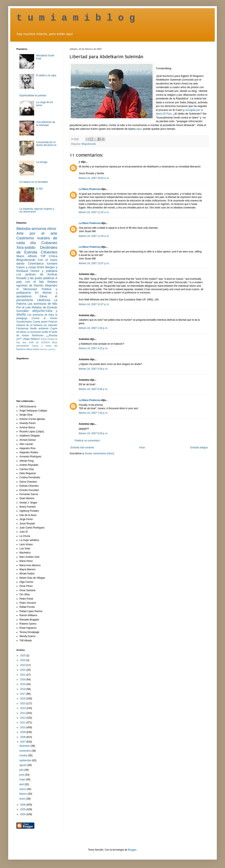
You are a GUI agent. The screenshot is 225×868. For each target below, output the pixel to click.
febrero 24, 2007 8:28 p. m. (93, 433)
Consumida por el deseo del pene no (46, 144)
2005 (23, 809)
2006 (23, 805)
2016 (23, 699)
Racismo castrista (47, 349)
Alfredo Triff (36, 256)
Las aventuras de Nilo (42, 304)
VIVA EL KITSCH (39, 342)
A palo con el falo (37, 280)
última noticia (33, 349)
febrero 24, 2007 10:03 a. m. (94, 178)
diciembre (25, 746)
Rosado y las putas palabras (35, 278)
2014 (23, 708)
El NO (39, 189)
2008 (23, 737)
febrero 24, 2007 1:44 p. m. (93, 328)
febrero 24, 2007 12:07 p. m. (94, 263)
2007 (23, 742)
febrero (23, 794)
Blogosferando (89, 144)
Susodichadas (24, 322)
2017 (23, 694)
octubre (24, 756)
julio (22, 770)
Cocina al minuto (44, 318)
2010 (23, 727)
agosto (23, 765)
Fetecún (53, 322)
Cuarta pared (40, 322)
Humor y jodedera (44, 271)
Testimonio (38, 335)
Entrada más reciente (82, 448)
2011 (23, 723)
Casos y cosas (26, 267)
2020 (23, 679)
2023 (23, 665)
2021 (23, 675)
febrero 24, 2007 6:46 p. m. (93, 389)
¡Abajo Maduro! (31, 339)
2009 (23, 732)
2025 (23, 656)
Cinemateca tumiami (43, 264)
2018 (23, 689)
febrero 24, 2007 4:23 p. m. (93, 348)
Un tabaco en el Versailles (34, 182)
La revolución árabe (38, 332)
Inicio (142, 448)
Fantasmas (22, 328)
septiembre (26, 760)
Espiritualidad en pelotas (33, 95)
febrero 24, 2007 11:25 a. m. (94, 212)
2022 (23, 670)
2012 (23, 718)
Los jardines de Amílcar (37, 274)
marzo (23, 789)
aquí (139, 129)
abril (22, 784)
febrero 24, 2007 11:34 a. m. (94, 236)
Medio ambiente (39, 328)
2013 (23, 713)
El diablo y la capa (46, 75)
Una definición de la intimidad (46, 124)
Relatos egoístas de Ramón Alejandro (37, 284)
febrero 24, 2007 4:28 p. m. (93, 369)
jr (80, 162)
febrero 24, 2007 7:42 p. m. (93, 413)
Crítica (53, 256)
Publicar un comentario (87, 441)
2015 (23, 703)
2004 (23, 814)
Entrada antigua (199, 448)
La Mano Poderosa (90, 189)
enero (23, 799)
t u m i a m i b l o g (76, 18)
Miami (20, 256)
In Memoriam (27, 289)
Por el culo (24, 307)
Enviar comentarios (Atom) (100, 453)
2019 (23, 684)
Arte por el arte (37, 233)
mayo (23, 779)
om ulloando (50, 325)
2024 (23, 660)
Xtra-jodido (26, 247)
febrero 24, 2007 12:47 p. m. (94, 304)
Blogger (132, 850)
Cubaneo (49, 243)
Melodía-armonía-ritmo (36, 229)
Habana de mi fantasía (29, 325)
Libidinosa (44, 300)
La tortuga (42, 162)
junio (22, 775)
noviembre (25, 751)
